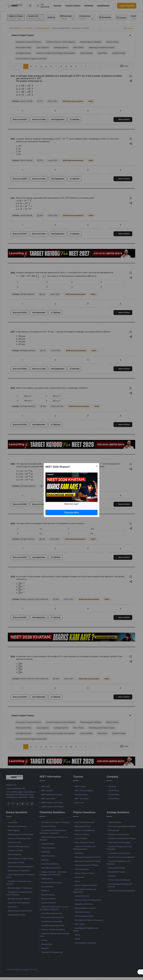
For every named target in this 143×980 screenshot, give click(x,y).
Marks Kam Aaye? (71, 504)
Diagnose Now (71, 512)
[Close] (97, 466)
